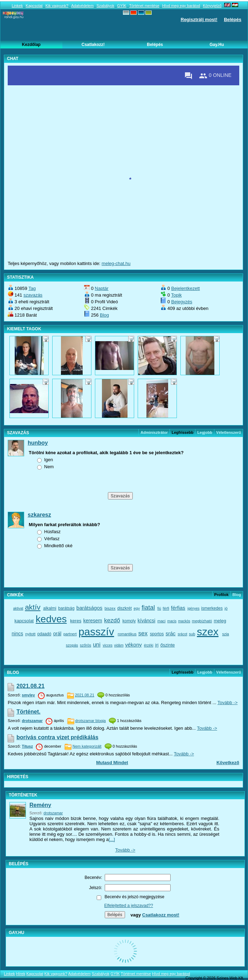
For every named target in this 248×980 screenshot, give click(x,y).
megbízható (202, 621)
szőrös (85, 645)
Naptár (102, 288)
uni (97, 645)
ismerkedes (212, 608)
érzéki (149, 645)
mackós (184, 621)
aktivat (18, 608)
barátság (66, 608)
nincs (17, 634)
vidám (119, 645)
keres (76, 621)
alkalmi (50, 608)
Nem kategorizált (87, 746)
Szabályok (105, 6)
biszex (110, 608)
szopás (72, 645)
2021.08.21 (30, 686)
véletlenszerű (229, 432)
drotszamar (32, 721)
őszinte (168, 645)
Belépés (233, 19)
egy (137, 608)
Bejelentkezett (186, 288)
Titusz (27, 746)
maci (161, 621)
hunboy (38, 443)
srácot (182, 634)
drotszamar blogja (91, 721)
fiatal (148, 608)
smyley (28, 695)
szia (226, 634)
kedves (51, 619)
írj (157, 645)
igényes (193, 608)
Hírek (21, 974)
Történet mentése (144, 6)
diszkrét (125, 608)
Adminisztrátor (154, 432)
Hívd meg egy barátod (181, 6)
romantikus (127, 634)
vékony (133, 645)
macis (172, 621)
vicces (108, 645)
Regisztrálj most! (199, 19)
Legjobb (205, 432)
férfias (178, 608)
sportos (157, 634)
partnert (70, 634)
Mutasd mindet (112, 763)
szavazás (33, 295)
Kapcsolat (34, 6)
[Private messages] (188, 76)
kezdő (112, 620)
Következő (228, 763)
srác (171, 633)
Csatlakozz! (93, 45)
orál (57, 634)
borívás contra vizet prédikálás (57, 737)
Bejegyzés (182, 302)
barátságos (89, 608)
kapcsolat (24, 621)
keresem (93, 621)
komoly (129, 621)
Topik (176, 295)
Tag (32, 288)
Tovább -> (228, 703)
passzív (96, 632)
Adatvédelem (82, 6)
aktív (33, 607)
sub (192, 634)
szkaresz (39, 515)
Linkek (17, 6)
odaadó (44, 634)
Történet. (28, 712)
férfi (166, 608)
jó (226, 608)
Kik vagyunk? (57, 6)
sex (143, 633)
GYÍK (122, 6)
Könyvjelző (212, 6)
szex (208, 632)
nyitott (30, 634)
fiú (159, 608)
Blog (104, 315)
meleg (220, 621)
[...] (112, 839)
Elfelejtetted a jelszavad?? (129, 906)
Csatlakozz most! (161, 915)
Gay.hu (217, 45)
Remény (40, 805)
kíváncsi (147, 621)
